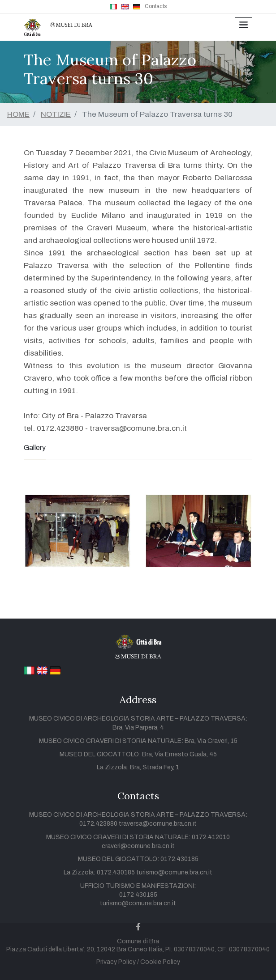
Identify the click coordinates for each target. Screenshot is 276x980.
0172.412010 (211, 837)
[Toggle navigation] (244, 25)
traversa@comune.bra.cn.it (158, 824)
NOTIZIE (56, 114)
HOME (18, 114)
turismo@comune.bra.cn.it (174, 872)
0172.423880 (99, 824)
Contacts (156, 6)
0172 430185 (138, 895)
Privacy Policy (116, 962)
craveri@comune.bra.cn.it (138, 846)
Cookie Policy (160, 962)
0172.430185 (179, 859)
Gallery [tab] (35, 448)
